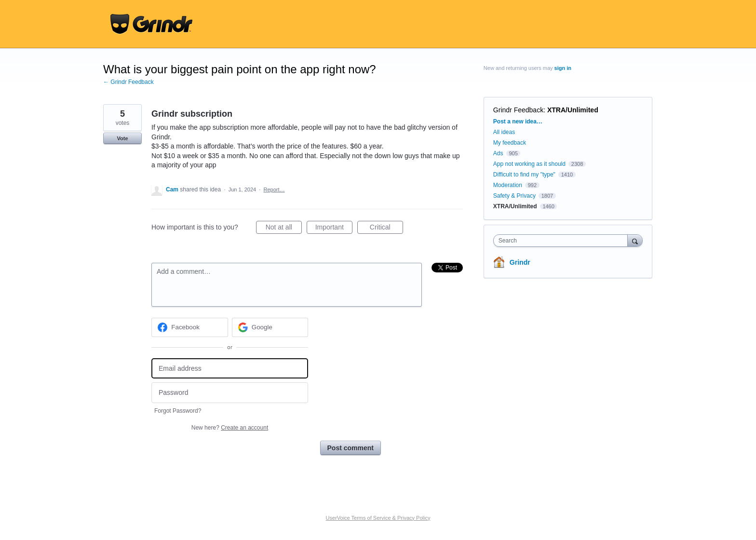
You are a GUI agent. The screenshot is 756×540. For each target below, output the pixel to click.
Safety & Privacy (515, 196)
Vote (122, 138)
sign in (563, 68)
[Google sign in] (270, 327)
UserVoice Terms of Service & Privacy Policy (378, 518)
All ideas (504, 132)
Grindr (520, 262)
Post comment (351, 448)
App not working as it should (529, 164)
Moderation (508, 185)
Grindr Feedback (518, 110)
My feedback (510, 143)
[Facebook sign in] (190, 327)
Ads (498, 153)
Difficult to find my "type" (524, 175)
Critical (386, 229)
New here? (230, 428)
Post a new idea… (518, 121)
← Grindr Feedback (128, 82)
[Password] (230, 393)
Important (334, 229)
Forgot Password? (178, 411)
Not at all (284, 229)
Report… (274, 189)
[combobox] (563, 241)
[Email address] (230, 369)
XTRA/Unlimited (573, 110)
